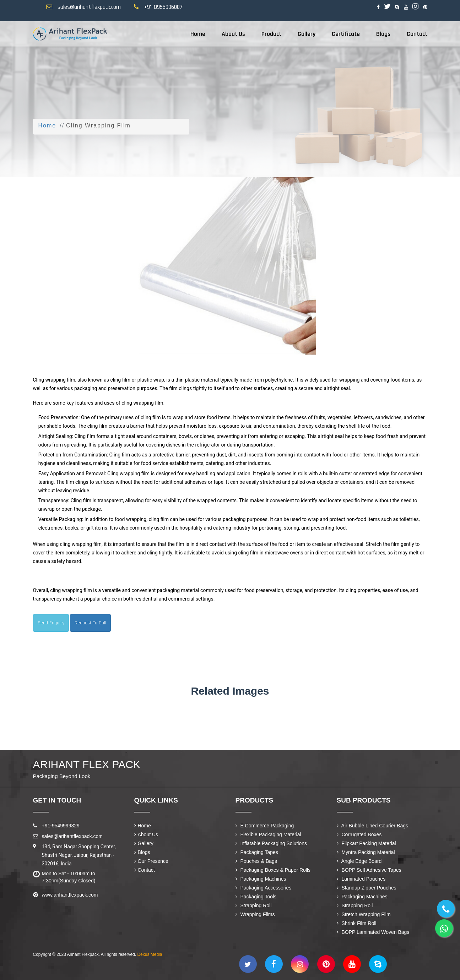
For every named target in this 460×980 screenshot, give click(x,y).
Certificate (346, 34)
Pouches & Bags (256, 861)
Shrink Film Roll (357, 923)
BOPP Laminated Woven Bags (373, 932)
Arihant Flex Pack (87, 769)
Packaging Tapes (257, 852)
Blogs (383, 34)
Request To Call (90, 623)
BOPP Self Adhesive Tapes (369, 870)
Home (198, 34)
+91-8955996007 (163, 7)
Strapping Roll (254, 905)
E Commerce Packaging (265, 826)
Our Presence (151, 861)
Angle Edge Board (359, 861)
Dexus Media (150, 954)
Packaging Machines (261, 879)
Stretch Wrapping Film (364, 914)
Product (271, 34)
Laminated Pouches (361, 879)
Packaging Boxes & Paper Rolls (273, 870)
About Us (233, 34)
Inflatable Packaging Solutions (271, 843)
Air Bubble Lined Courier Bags (372, 826)
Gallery (307, 34)
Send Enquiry (51, 623)
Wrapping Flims (255, 914)
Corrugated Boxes (359, 834)
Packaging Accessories (264, 888)
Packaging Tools (256, 897)
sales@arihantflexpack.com (89, 7)
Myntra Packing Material (366, 852)
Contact (417, 34)
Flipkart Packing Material (366, 843)
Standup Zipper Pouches (367, 888)
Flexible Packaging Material (268, 834)
